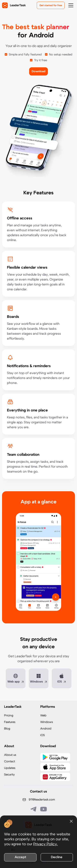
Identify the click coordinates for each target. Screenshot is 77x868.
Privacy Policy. (45, 844)
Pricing (9, 716)
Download (38, 71)
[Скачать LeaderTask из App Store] (55, 767)
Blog (7, 729)
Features (10, 722)
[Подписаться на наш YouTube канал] (44, 809)
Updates (10, 768)
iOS (43, 735)
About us (10, 755)
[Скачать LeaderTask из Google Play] (55, 757)
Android (46, 729)
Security (9, 775)
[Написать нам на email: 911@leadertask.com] (38, 800)
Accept (20, 857)
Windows (47, 722)
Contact (10, 762)
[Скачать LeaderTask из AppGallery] (55, 777)
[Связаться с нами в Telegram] (34, 809)
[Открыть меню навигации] (71, 5)
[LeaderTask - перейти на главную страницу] (14, 5)
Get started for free (51, 5)
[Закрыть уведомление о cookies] (71, 821)
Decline (57, 857)
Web (43, 716)
